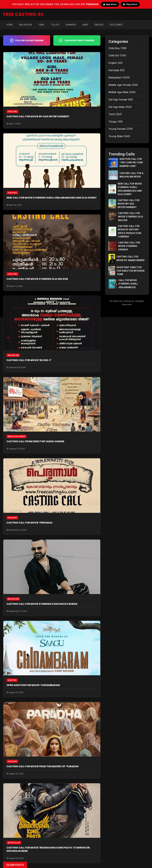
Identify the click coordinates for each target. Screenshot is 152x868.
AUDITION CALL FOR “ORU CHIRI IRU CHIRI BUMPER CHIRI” (131, 162)
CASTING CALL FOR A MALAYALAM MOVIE (131, 175)
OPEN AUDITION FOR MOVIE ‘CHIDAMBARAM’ (33, 685)
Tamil (41, 25)
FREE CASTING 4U (23, 14)
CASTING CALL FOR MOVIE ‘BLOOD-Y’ (29, 360)
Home (10, 25)
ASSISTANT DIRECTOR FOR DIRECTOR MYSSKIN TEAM (131, 271)
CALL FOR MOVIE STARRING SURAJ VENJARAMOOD (128, 284)
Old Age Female (118, 100)
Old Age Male (117, 107)
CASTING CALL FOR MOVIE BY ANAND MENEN (130, 258)
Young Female (117, 129)
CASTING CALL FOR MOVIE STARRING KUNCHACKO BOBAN (42, 604)
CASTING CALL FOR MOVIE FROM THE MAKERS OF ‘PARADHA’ (43, 766)
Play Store (130, 4)
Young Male (116, 136)
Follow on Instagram (27, 40)
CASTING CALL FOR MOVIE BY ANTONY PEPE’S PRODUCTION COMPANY (129, 231)
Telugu (55, 25)
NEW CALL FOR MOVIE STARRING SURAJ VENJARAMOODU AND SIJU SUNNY (51, 198)
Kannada (71, 25)
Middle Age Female (120, 85)
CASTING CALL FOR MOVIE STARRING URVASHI (129, 246)
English (99, 25)
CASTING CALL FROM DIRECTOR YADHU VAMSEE (35, 441)
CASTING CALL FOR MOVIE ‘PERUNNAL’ (30, 523)
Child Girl (114, 55)
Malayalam (25, 25)
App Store (110, 4)
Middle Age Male (118, 92)
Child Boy (114, 48)
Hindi (85, 25)
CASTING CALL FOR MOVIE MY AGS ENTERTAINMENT (38, 116)
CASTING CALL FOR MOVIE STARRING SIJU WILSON (37, 279)
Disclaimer (116, 25)
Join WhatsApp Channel (77, 40)
